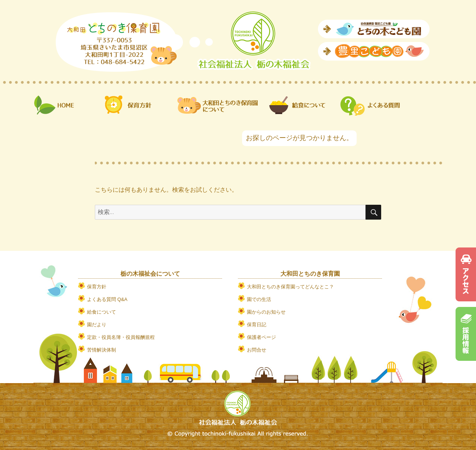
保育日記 (257, 325)
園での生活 (259, 299)
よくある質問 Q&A (107, 299)
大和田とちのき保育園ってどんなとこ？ (290, 287)
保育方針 (97, 287)
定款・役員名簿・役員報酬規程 (121, 337)
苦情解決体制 (102, 350)
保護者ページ (261, 337)
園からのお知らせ (266, 312)
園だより (97, 325)
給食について (102, 312)
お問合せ (257, 350)
